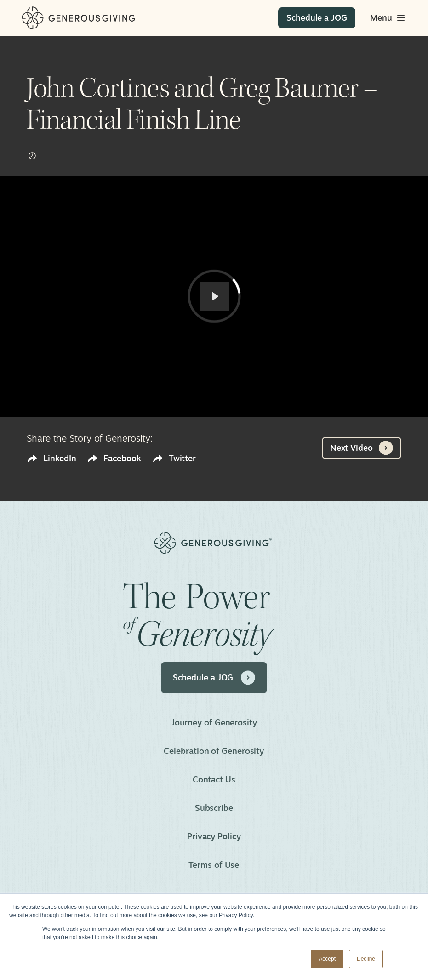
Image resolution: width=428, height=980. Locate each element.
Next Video (362, 448)
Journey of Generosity (214, 722)
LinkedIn (51, 458)
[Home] (78, 18)
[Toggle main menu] (388, 18)
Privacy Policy (214, 836)
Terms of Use (214, 865)
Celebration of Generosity (214, 751)
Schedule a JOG (214, 678)
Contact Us (214, 779)
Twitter (174, 458)
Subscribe (214, 808)
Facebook (114, 458)
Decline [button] (366, 959)
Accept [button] (327, 959)
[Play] (214, 296)
